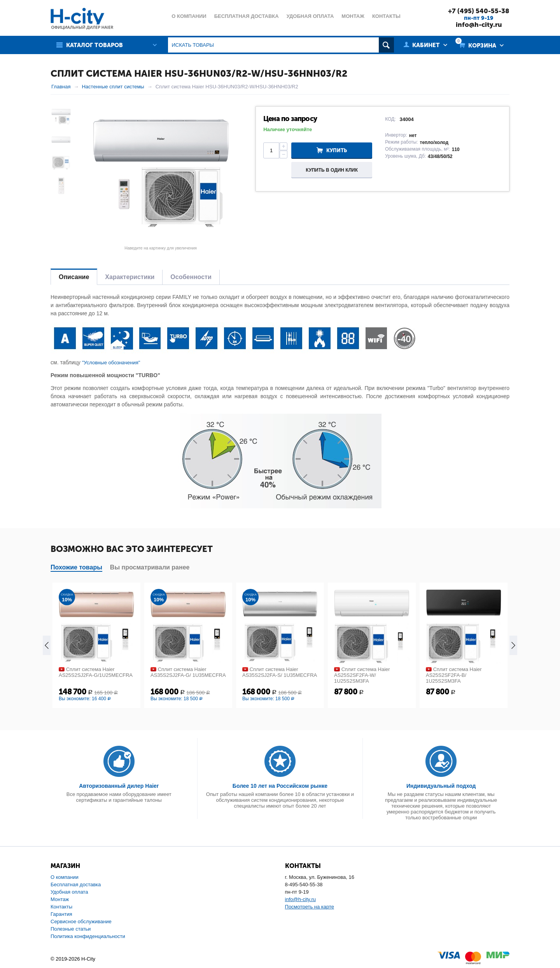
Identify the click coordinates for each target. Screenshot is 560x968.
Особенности (191, 277)
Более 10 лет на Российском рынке (280, 786)
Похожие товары (76, 567)
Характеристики (130, 277)
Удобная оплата (69, 892)
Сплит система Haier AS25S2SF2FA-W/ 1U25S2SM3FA (362, 675)
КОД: (390, 119)
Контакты (61, 907)
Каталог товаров (94, 45)
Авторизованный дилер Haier (119, 786)
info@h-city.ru (479, 25)
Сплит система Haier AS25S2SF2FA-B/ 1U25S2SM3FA (454, 675)
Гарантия (61, 914)
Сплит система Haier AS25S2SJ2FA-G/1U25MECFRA (96, 672)
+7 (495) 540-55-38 (479, 11)
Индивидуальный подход (441, 786)
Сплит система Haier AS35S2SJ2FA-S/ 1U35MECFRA (280, 672)
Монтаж (60, 899)
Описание (74, 277)
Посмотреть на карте (310, 907)
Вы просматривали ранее (150, 567)
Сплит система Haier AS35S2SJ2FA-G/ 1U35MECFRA (188, 672)
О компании (65, 877)
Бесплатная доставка (76, 885)
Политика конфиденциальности (88, 936)
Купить (337, 150)
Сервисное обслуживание (81, 921)
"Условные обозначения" (111, 363)
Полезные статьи (71, 929)
